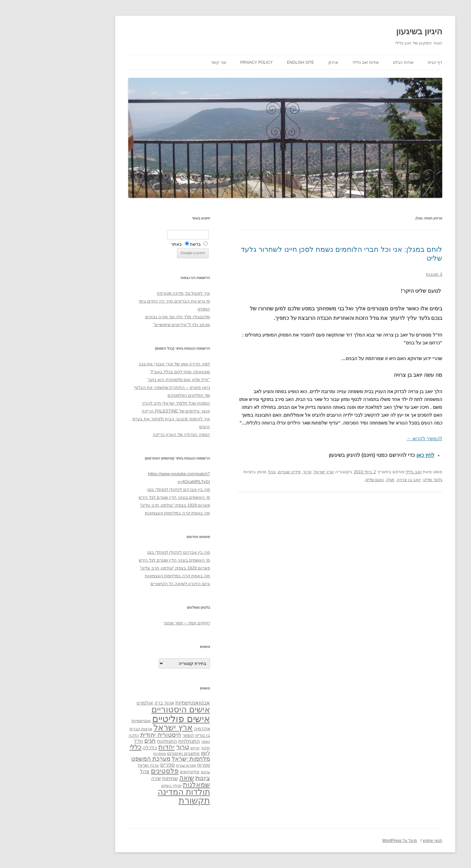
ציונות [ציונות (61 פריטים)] (153, 778)
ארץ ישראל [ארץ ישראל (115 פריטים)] (123, 727)
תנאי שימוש (383, 841)
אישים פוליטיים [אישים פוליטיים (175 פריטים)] (131, 719)
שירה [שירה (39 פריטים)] (106, 778)
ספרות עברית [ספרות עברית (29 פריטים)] (136, 765)
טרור (257, 472)
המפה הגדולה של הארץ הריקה (132, 434)
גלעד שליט (383, 480)
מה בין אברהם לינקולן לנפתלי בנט (129, 489)
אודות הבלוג (353, 62)
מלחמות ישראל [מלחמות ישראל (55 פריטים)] (141, 759)
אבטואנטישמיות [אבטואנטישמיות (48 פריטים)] (143, 703)
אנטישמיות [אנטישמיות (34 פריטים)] (91, 721)
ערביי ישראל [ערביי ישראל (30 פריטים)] (99, 765)
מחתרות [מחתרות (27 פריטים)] (110, 754)
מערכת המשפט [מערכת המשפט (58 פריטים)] (101, 759)
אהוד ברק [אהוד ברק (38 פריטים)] (114, 703)
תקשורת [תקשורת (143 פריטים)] (145, 800)
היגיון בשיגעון (369, 31)
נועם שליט (325, 480)
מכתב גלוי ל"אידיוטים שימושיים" (132, 325)
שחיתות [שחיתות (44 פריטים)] (120, 778)
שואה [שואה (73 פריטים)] (137, 778)
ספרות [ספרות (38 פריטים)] (154, 765)
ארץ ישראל (274, 472)
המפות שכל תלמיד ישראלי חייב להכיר (126, 403)
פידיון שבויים (240, 472)
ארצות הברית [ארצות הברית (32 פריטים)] (91, 729)
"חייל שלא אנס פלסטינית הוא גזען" (129, 380)
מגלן (341, 480)
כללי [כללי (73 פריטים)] (86, 747)
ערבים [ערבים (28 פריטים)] (156, 772)
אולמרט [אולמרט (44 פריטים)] (95, 703)
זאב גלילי (364, 472)
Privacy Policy (207, 62)
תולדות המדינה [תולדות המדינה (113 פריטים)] (134, 792)
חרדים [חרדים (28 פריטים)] (145, 748)
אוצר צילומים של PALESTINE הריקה (126, 411)
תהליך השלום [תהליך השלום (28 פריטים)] (122, 786)
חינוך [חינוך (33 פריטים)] (156, 748)
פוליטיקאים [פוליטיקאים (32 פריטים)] (140, 772)
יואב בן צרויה (359, 480)
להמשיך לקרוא (375, 439)
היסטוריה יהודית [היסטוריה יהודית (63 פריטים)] (111, 735)
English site (251, 62)
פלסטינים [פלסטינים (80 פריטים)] (115, 771)
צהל (222, 472)
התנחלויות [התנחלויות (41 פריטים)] (139, 741)
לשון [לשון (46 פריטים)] (156, 753)
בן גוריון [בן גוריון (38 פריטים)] (153, 735)
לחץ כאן (376, 455)
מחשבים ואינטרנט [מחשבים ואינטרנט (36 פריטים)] (133, 753)
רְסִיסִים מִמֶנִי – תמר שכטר (137, 623)
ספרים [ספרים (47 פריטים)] (118, 765)
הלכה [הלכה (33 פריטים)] (84, 736)
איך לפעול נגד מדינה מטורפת (134, 293)
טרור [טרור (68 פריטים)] (133, 747)
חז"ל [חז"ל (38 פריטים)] (89, 741)
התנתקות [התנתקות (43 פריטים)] (117, 741)
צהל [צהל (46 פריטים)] (95, 771)
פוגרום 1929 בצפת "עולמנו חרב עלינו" (125, 505)
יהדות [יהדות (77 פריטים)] (117, 747)
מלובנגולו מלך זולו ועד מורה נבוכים (128, 317)
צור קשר (169, 62)
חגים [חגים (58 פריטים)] (100, 741)
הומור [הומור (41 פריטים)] (138, 735)
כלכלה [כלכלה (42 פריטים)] (100, 748)
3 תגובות (384, 274)
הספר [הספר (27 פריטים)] (156, 741)
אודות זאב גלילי (316, 62)
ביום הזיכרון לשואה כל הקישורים (131, 584)
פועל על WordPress (350, 841)
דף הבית (385, 62)
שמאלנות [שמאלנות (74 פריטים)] (147, 784)
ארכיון (284, 62)
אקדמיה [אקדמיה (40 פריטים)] (152, 729)
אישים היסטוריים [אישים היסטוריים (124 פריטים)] (131, 709)
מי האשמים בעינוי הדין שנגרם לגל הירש (125, 497)
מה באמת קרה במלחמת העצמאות (128, 513)
